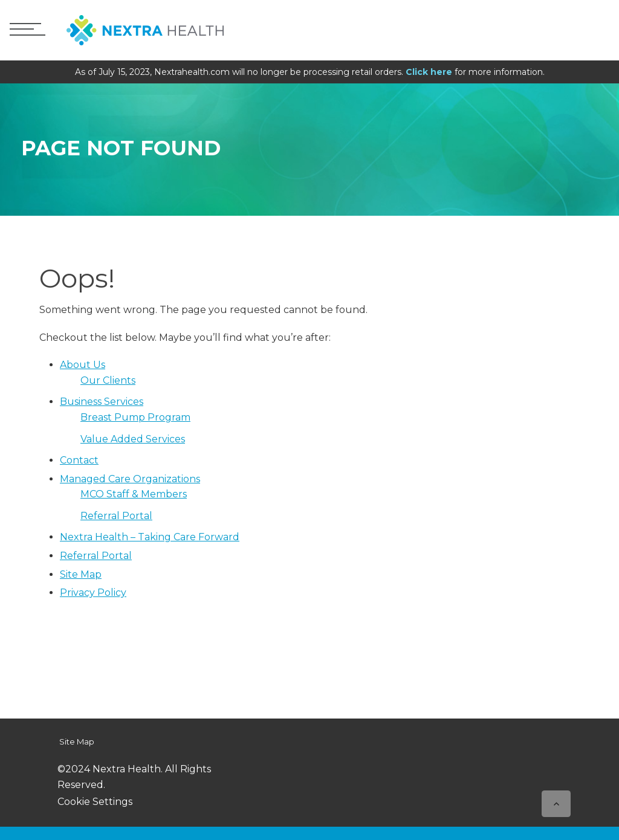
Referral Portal (116, 516)
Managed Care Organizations (130, 479)
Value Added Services (133, 439)
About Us (83, 365)
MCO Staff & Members (134, 494)
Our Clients (108, 380)
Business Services (102, 402)
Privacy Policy (93, 593)
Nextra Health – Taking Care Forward (150, 537)
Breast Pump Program (135, 417)
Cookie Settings (95, 802)
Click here (429, 72)
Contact (79, 460)
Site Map (81, 574)
